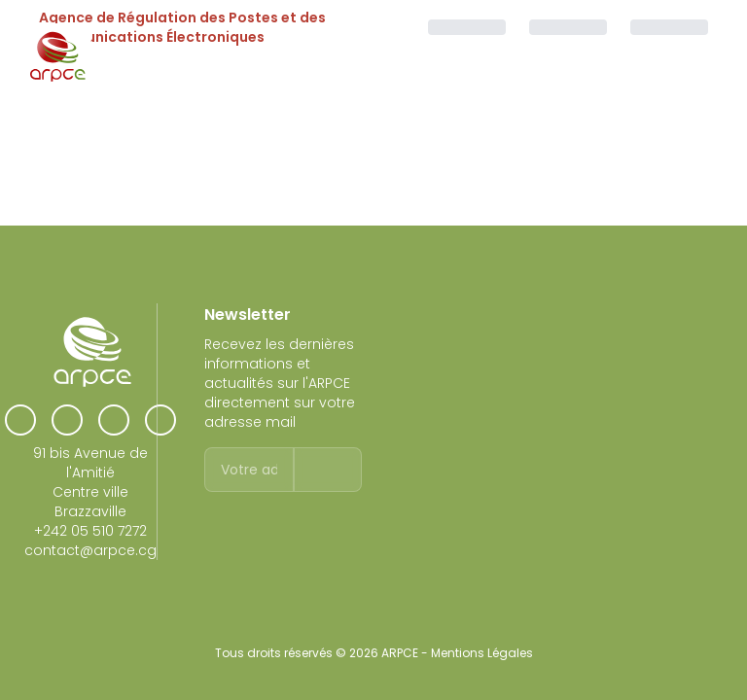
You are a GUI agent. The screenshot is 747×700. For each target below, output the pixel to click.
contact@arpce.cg (90, 550)
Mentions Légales (482, 653)
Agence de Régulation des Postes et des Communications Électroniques (182, 27)
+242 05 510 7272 (90, 531)
